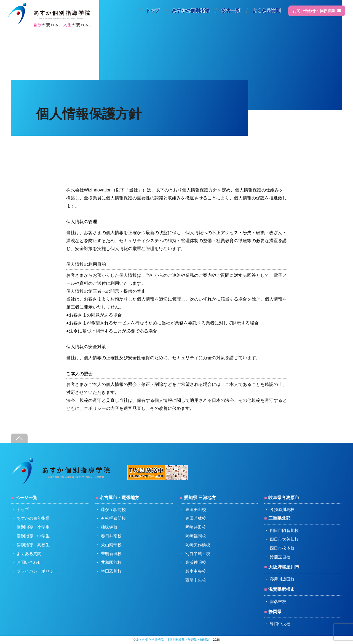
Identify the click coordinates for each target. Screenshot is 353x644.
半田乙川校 (111, 571)
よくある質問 (266, 11)
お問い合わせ (29, 562)
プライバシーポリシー (37, 571)
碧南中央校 (196, 571)
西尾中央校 (196, 580)
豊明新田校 (111, 554)
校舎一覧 (231, 11)
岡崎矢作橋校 (198, 545)
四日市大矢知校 (284, 539)
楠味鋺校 (109, 527)
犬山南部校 (111, 545)
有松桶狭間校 (113, 518)
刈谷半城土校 (198, 554)
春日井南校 (111, 536)
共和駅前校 (111, 562)
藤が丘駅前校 (113, 509)
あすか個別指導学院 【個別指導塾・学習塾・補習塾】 (174, 640)
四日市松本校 (282, 548)
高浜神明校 (196, 562)
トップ (153, 11)
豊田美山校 (196, 509)
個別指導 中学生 (33, 536)
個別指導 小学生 (33, 527)
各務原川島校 (282, 509)
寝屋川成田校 (282, 579)
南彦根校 (278, 601)
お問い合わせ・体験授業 (317, 11)
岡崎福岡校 (196, 536)
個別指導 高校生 (33, 545)
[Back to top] (19, 438)
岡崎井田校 (196, 527)
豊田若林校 (196, 518)
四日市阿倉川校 (284, 530)
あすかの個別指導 (191, 11)
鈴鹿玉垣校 (280, 557)
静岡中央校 (280, 624)
